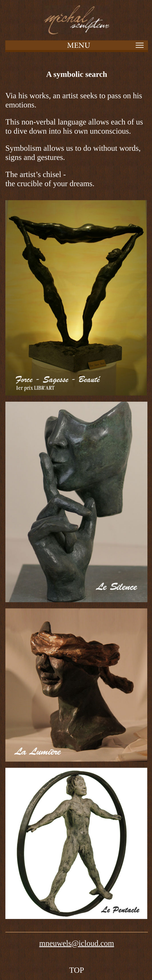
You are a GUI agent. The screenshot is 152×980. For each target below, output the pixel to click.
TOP (77, 970)
